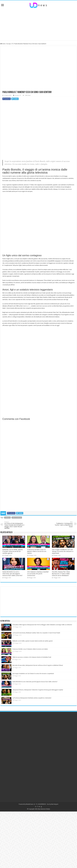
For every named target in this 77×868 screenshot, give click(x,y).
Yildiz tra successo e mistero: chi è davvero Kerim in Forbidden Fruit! (32, 657)
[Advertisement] (38, 24)
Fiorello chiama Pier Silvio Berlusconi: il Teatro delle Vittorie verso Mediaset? (61, 574)
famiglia (8, 518)
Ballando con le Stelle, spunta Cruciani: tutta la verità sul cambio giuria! (13, 551)
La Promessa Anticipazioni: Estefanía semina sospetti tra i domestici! (32, 698)
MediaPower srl (30, 804)
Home (3, 44)
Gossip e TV (10, 44)
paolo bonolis (17, 518)
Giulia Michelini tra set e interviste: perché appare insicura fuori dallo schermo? (12, 574)
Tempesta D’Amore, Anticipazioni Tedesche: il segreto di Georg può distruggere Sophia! (38, 690)
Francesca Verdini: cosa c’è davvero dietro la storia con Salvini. (37, 551)
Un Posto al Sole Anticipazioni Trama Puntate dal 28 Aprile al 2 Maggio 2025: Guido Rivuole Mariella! (15, 525)
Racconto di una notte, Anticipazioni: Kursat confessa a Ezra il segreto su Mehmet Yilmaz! (38, 665)
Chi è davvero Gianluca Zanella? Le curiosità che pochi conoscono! (38, 574)
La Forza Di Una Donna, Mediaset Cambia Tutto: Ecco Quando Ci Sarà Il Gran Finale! (36, 633)
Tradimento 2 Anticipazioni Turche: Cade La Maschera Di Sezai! (62, 524)
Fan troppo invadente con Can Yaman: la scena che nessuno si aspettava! (63, 551)
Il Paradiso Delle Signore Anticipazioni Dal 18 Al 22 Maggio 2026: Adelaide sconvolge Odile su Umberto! (42, 625)
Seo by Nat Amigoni (53, 804)
